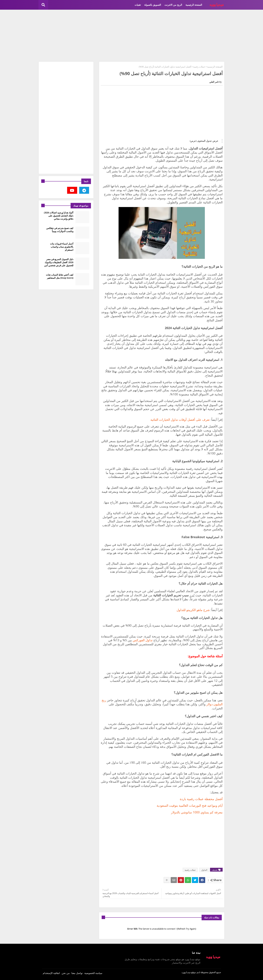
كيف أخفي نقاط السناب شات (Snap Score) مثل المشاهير (60, 276)
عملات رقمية (199, 67)
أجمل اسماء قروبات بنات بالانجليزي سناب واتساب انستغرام (62, 247)
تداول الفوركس (143, 640)
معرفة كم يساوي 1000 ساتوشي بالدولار (197, 812)
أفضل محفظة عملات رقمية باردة (201, 799)
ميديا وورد (186, 972)
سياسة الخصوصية (93, 973)
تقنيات (138, 5)
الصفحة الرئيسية (194, 5)
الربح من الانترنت (173, 5)
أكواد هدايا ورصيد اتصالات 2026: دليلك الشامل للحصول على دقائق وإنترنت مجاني (58, 216)
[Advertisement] (131, 36)
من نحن (66, 973)
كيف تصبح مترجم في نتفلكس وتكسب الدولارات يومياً (60, 230)
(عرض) (193, 141)
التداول (204, 870)
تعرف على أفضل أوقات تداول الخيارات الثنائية (180, 420)
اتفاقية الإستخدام (51, 973)
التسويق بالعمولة (153, 5)
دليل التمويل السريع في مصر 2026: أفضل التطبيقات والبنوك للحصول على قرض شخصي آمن (59, 262)
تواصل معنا (77, 973)
